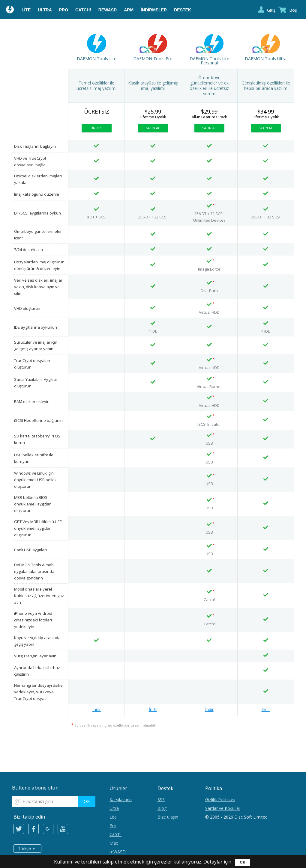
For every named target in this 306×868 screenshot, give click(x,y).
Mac (114, 843)
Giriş (271, 10)
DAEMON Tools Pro (153, 59)
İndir (96, 128)
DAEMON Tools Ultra (266, 59)
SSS (161, 800)
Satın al (153, 128)
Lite (26, 10)
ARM (129, 10)
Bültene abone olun (35, 788)
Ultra (45, 10)
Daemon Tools (10, 10)
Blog (162, 808)
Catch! (83, 10)
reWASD (108, 10)
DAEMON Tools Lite (97, 59)
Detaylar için (217, 862)
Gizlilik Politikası (220, 800)
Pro (64, 10)
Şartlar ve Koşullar (223, 808)
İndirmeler (154, 10)
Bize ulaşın (168, 817)
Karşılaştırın (121, 800)
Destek (183, 10)
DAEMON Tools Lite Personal (209, 61)
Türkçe (24, 849)
